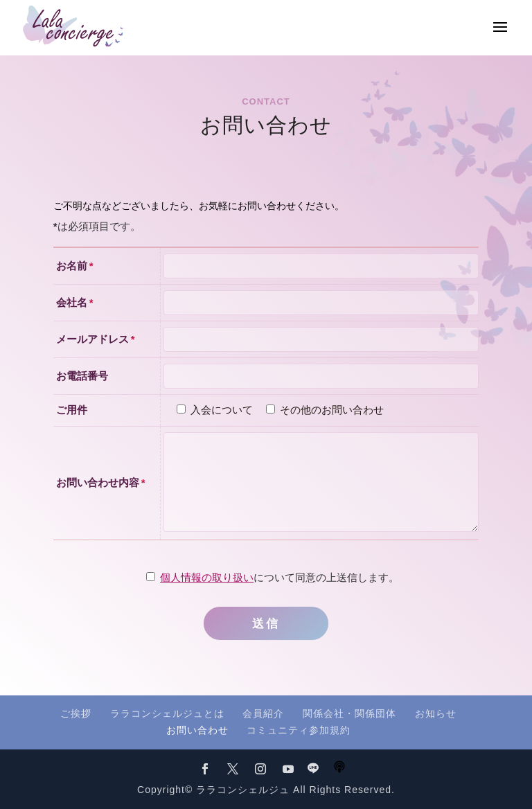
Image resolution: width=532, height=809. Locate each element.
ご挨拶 (76, 713)
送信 (266, 624)
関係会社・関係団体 (349, 713)
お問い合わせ (197, 730)
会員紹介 (263, 713)
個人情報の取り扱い (207, 577)
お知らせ (436, 713)
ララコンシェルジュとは (167, 713)
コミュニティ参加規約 (299, 730)
